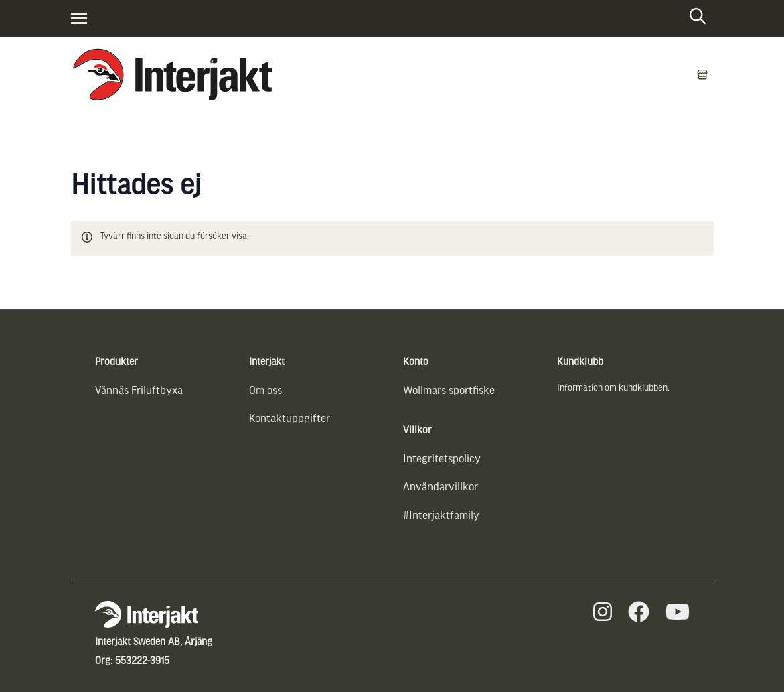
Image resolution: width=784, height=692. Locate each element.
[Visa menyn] (79, 18)
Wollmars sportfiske (449, 391)
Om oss (265, 391)
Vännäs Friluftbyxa (139, 391)
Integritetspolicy (442, 459)
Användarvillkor (441, 487)
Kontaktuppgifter (290, 419)
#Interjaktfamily (441, 516)
